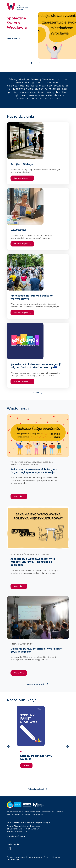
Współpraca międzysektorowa (25, 465)
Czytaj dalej (19, 496)
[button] (57, 63)
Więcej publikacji (36, 789)
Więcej (36, 393)
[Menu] (68, 7)
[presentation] (32, 63)
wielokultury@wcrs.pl (17, 831)
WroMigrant (27, 644)
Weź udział (12, 38)
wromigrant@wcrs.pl (16, 836)
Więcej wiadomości (36, 684)
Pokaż (26, 765)
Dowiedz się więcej (22, 178)
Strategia (15, 554)
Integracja (15, 644)
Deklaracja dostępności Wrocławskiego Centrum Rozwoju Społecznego (34, 859)
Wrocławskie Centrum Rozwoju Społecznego (32, 462)
